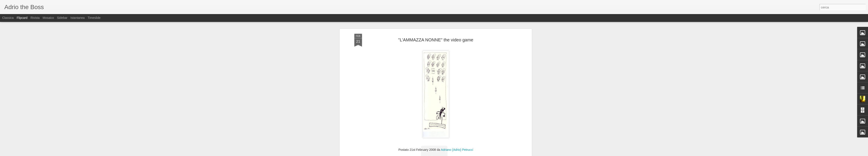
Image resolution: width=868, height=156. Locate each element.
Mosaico (48, 18)
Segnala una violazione (465, 154)
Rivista (35, 18)
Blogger (448, 154)
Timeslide (94, 18)
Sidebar (62, 18)
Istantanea (78, 18)
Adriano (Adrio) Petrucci (457, 126)
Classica (8, 18)
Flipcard (22, 18)
